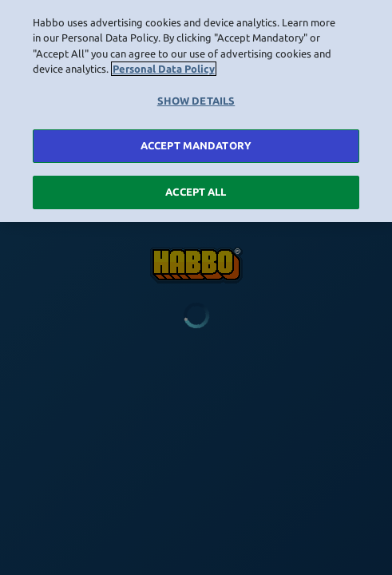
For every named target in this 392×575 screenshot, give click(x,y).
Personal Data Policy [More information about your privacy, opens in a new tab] (164, 66)
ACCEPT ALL (196, 189)
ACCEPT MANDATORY (196, 143)
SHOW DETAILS (196, 98)
